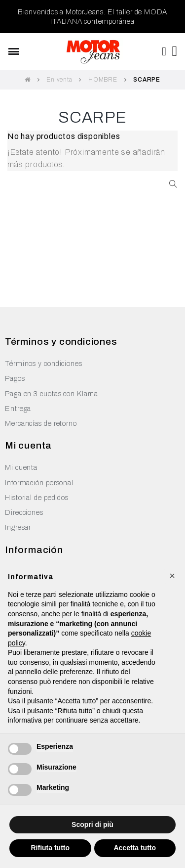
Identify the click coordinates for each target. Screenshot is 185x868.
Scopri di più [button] (92, 824)
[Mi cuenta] (164, 51)
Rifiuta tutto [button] (50, 848)
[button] (172, 576)
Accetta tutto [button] (135, 848)
